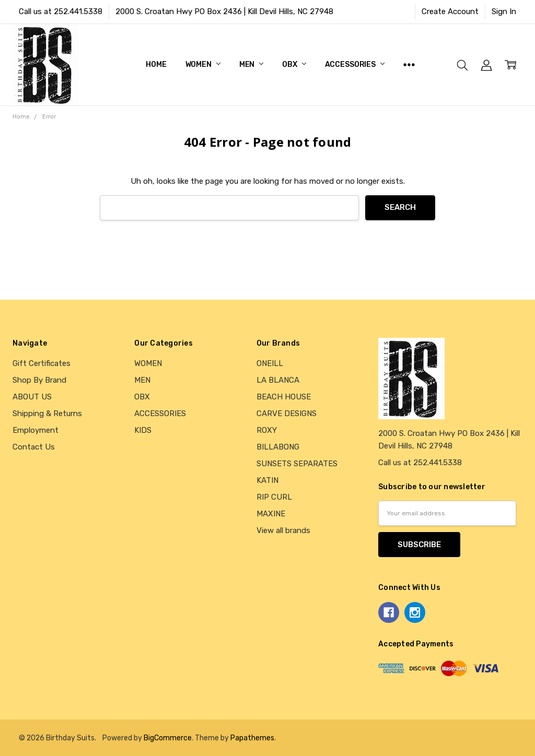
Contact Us (34, 447)
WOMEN (203, 64)
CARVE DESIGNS (287, 414)
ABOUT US (32, 397)
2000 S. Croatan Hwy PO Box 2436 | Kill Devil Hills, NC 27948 (224, 11)
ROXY (267, 430)
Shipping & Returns (47, 414)
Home (156, 64)
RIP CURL (274, 497)
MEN (251, 64)
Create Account (450, 11)
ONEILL (270, 363)
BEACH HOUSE (284, 397)
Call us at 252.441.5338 (61, 11)
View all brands (283, 530)
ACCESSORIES (355, 64)
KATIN (267, 480)
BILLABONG (278, 447)
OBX (294, 64)
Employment (36, 430)
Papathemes (252, 738)
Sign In (504, 11)
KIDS (143, 430)
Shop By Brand (39, 380)
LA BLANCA (278, 380)
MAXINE (271, 514)
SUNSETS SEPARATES (297, 464)
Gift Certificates (42, 363)
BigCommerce (168, 738)
